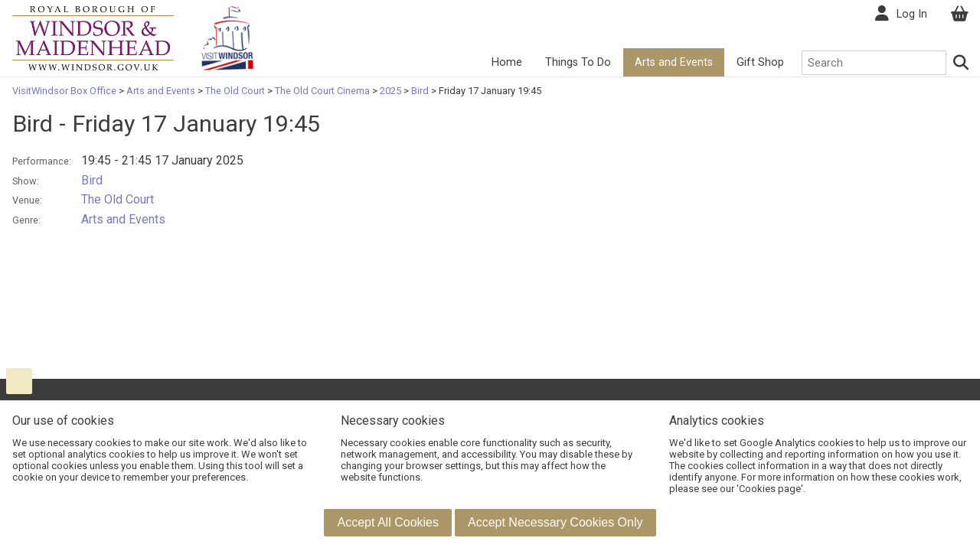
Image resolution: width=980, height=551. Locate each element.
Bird (420, 91)
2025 (390, 91)
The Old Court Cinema (322, 91)
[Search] (962, 63)
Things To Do (578, 62)
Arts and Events (674, 62)
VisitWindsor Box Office (65, 91)
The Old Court (235, 91)
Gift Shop (760, 62)
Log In (912, 14)
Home (507, 62)
